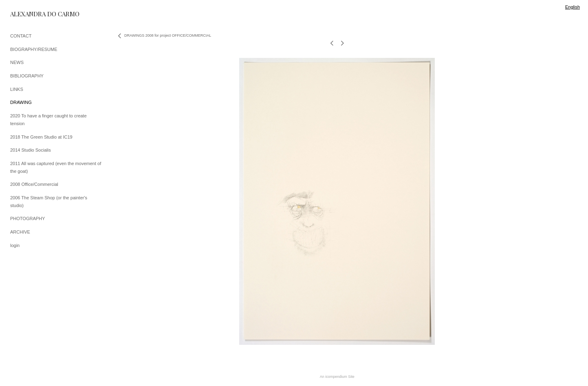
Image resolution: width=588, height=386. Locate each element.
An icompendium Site (337, 377)
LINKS (17, 89)
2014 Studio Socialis (31, 150)
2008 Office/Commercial (34, 184)
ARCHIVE (20, 232)
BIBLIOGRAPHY (27, 76)
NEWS (17, 62)
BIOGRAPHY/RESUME (34, 49)
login (15, 245)
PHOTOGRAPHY (28, 218)
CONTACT (21, 36)
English (573, 7)
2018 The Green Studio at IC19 (41, 137)
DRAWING (21, 102)
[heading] (31, 14)
